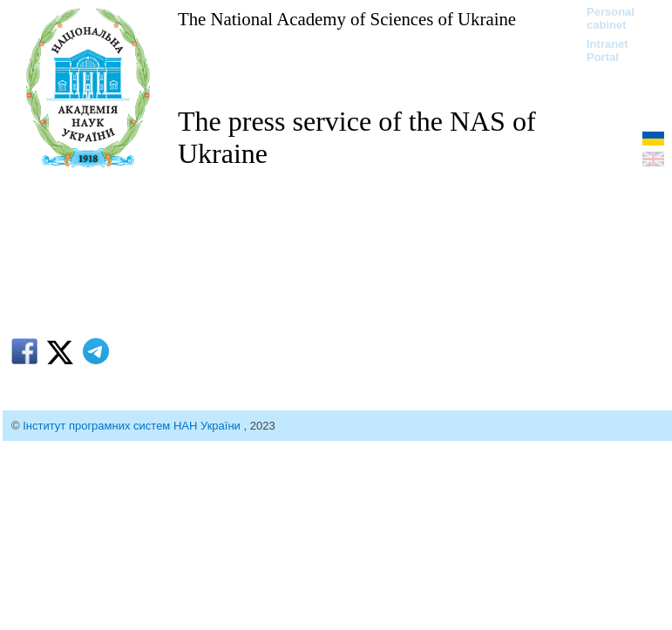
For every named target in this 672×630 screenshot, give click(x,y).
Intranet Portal (608, 51)
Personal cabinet (611, 18)
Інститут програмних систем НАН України (133, 426)
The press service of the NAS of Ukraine (357, 137)
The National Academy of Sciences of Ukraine (347, 19)
